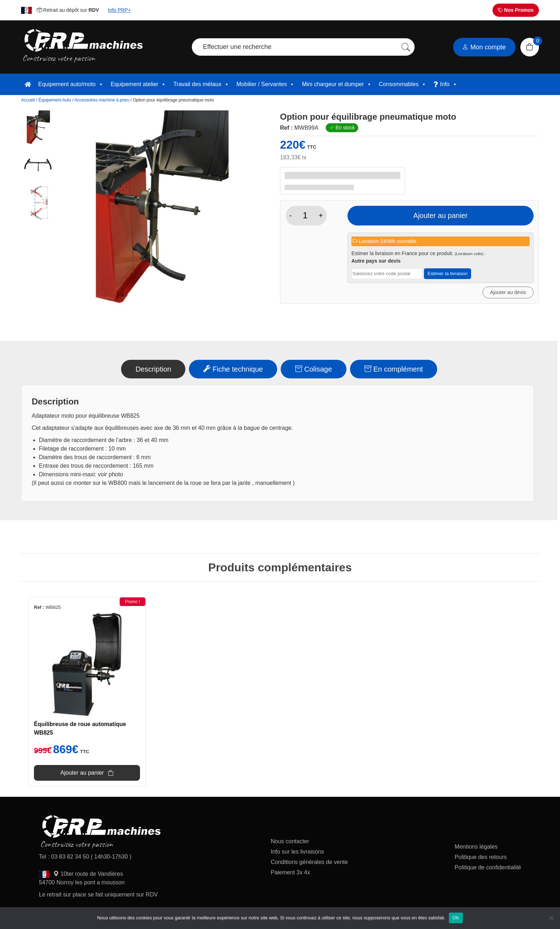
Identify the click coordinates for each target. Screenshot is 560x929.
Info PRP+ (119, 10)
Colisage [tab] (313, 369)
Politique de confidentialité (488, 867)
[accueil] (28, 84)
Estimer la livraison (447, 274)
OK (456, 918)
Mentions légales (476, 847)
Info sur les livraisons (297, 852)
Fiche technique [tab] (233, 369)
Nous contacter (290, 841)
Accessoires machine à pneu (102, 100)
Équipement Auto (55, 100)
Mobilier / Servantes (266, 84)
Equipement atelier (138, 84)
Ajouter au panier (440, 215)
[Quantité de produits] (305, 215)
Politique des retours (481, 857)
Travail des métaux (201, 84)
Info (449, 84)
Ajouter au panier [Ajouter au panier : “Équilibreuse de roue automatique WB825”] (82, 773)
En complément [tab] (394, 369)
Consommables (403, 84)
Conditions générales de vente (309, 862)
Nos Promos (516, 10)
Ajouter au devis (508, 292)
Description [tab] (153, 369)
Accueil (28, 100)
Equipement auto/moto (71, 84)
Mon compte (484, 47)
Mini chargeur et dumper (337, 84)
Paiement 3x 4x (290, 872)
